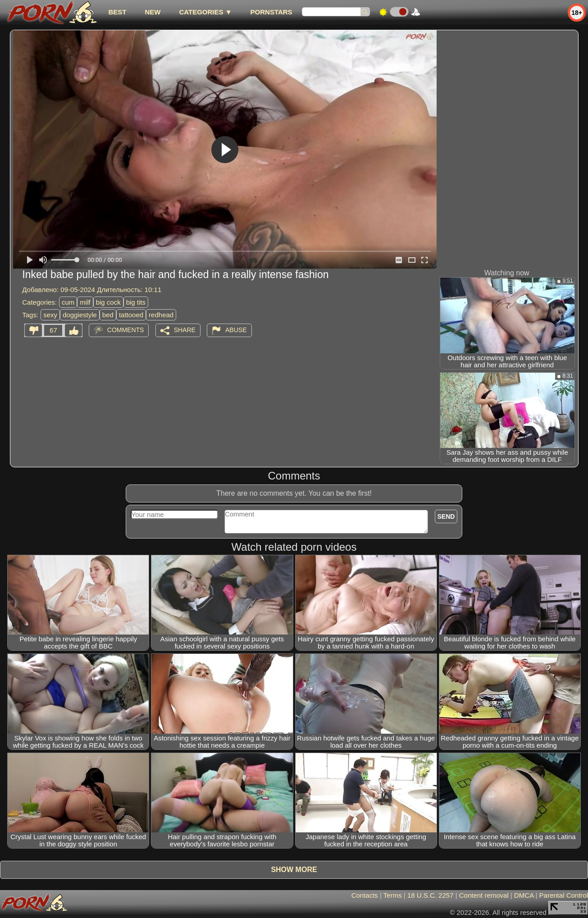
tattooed (131, 315)
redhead (161, 315)
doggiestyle (80, 315)
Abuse (236, 330)
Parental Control (564, 895)
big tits (136, 302)
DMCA (524, 895)
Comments (126, 330)
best (117, 12)
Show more (294, 870)
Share (185, 330)
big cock (108, 302)
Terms (393, 895)
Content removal (484, 895)
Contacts (365, 895)
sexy (50, 315)
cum (68, 302)
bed (108, 315)
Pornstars (271, 12)
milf (85, 302)
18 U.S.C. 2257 (431, 895)
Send (446, 516)
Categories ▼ (205, 12)
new (153, 12)
